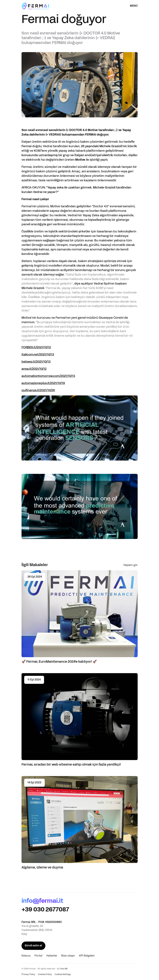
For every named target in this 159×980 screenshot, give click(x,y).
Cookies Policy (45, 975)
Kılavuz (26, 956)
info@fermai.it (42, 901)
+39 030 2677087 (45, 910)
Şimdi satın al (33, 946)
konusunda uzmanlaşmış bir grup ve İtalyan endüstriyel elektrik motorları (74, 155)
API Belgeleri (87, 956)
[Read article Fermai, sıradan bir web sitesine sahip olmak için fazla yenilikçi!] (80, 720)
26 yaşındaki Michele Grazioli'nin (104, 146)
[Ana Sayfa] (35, 6)
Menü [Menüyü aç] (134, 6)
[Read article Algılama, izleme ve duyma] (80, 823)
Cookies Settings (63, 975)
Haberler (52, 956)
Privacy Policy (28, 975)
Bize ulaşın (68, 956)
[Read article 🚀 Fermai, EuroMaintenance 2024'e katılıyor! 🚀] (80, 617)
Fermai (27, 146)
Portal (38, 956)
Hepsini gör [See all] (131, 565)
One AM (64, 969)
